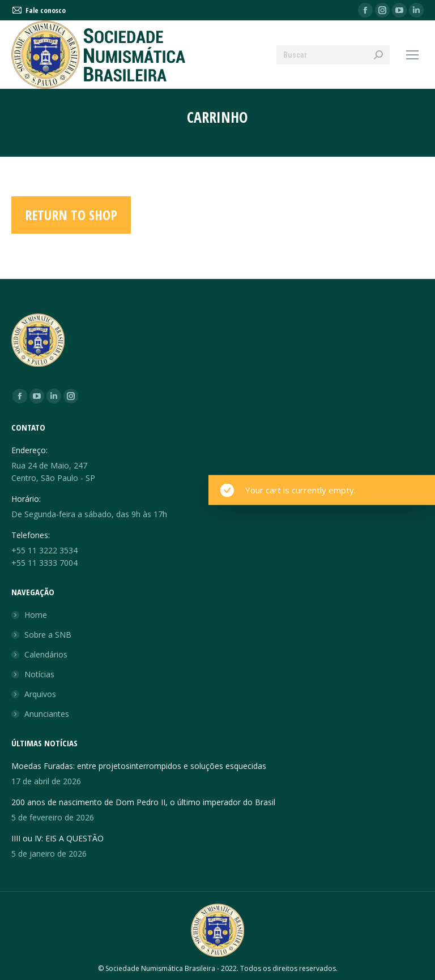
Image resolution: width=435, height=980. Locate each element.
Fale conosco (39, 10)
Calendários (46, 654)
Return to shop (71, 215)
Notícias (39, 674)
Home (36, 615)
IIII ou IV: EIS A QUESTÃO (57, 838)
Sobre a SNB (48, 635)
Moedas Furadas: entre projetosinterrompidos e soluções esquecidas (139, 766)
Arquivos (40, 694)
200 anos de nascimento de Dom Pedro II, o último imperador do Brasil (143, 802)
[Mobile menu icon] (412, 55)
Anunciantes (47, 714)
